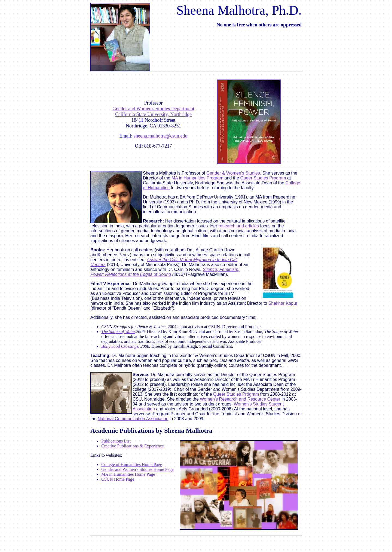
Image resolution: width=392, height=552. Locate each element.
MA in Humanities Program (197, 178)
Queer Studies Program (263, 178)
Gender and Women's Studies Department (153, 109)
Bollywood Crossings (120, 346)
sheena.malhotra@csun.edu (161, 136)
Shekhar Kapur (283, 303)
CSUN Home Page (118, 479)
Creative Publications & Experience (133, 446)
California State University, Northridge (153, 114)
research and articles (239, 226)
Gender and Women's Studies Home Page (137, 469)
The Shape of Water (118, 332)
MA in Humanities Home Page (128, 474)
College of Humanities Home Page (132, 464)
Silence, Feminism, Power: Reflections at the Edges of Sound (165, 272)
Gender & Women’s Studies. (234, 173)
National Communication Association (133, 419)
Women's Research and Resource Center (240, 399)
